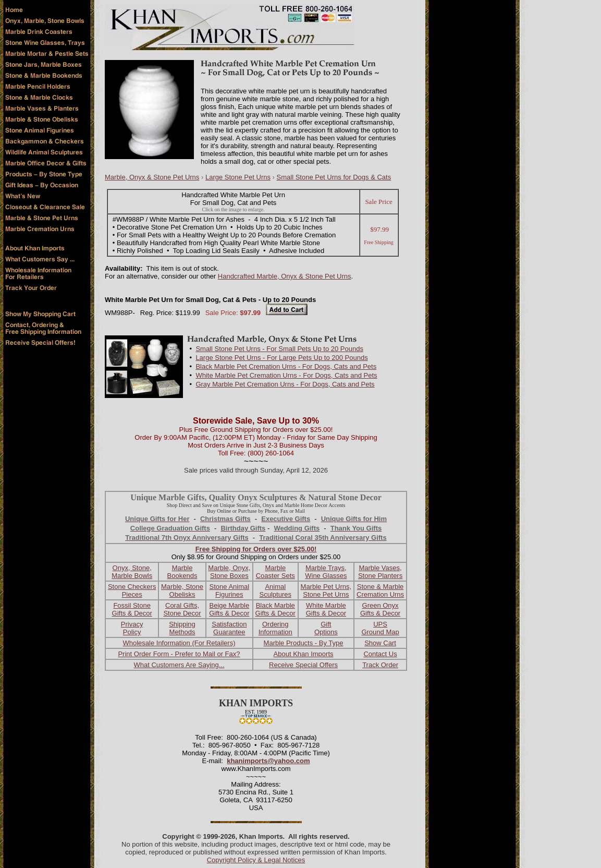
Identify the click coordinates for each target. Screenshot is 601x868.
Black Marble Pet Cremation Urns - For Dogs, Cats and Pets (286, 366)
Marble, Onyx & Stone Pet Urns (152, 177)
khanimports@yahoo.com (268, 761)
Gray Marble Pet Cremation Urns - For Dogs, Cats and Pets (285, 384)
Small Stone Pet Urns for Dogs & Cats (334, 177)
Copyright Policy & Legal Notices (256, 860)
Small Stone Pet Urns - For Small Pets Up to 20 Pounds (279, 349)
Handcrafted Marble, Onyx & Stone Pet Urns (285, 276)
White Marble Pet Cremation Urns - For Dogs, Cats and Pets (286, 375)
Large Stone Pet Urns (238, 177)
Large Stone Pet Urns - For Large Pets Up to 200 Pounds (281, 358)
